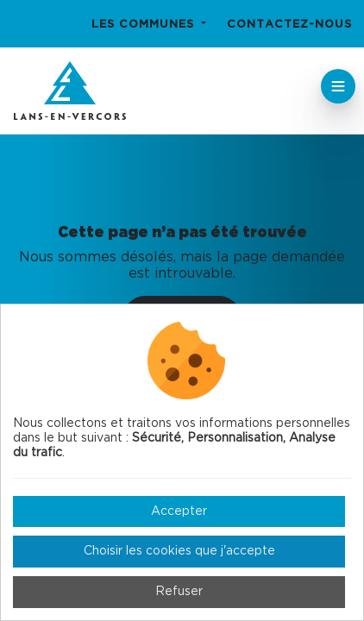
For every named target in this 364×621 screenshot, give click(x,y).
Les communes (145, 25)
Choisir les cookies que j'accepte (179, 551)
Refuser (179, 592)
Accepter (179, 511)
